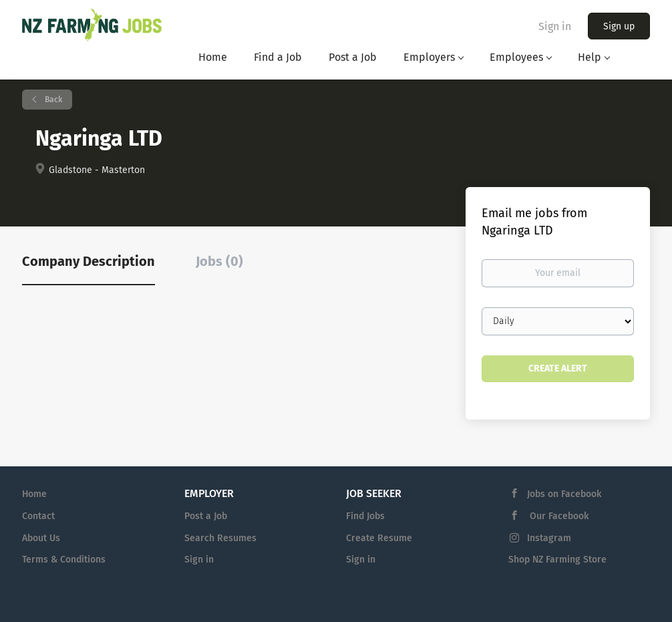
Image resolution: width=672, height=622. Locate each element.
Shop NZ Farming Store (557, 560)
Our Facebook (558, 516)
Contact (38, 516)
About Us (41, 538)
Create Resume (379, 538)
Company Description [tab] (89, 261)
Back (52, 100)
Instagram (549, 538)
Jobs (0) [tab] (219, 261)
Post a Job (206, 516)
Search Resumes (220, 538)
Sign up (619, 26)
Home (34, 494)
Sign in (555, 26)
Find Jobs (365, 516)
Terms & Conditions (64, 560)
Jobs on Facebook (564, 494)
